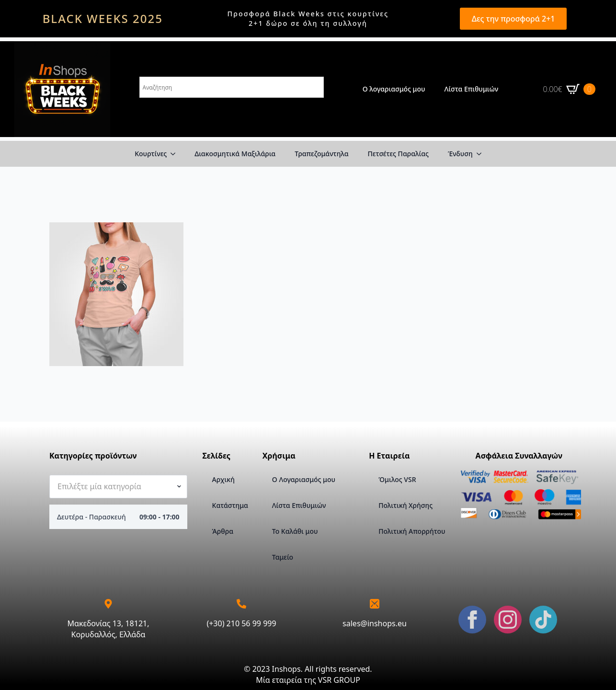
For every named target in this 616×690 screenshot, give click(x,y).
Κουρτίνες (151, 154)
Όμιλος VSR (397, 479)
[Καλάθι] (569, 89)
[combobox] (118, 486)
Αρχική (223, 479)
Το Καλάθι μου (295, 531)
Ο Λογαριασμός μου (304, 479)
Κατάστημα (230, 505)
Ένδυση (460, 154)
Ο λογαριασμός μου (394, 89)
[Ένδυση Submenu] (482, 154)
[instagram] (508, 620)
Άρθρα (223, 531)
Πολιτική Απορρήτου (412, 531)
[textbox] (114, 486)
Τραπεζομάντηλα (321, 154)
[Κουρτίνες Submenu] (176, 154)
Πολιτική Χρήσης (405, 505)
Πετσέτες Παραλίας (398, 154)
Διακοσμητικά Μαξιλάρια (235, 154)
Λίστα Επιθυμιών (472, 89)
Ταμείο (283, 557)
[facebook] (472, 620)
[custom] (543, 620)
